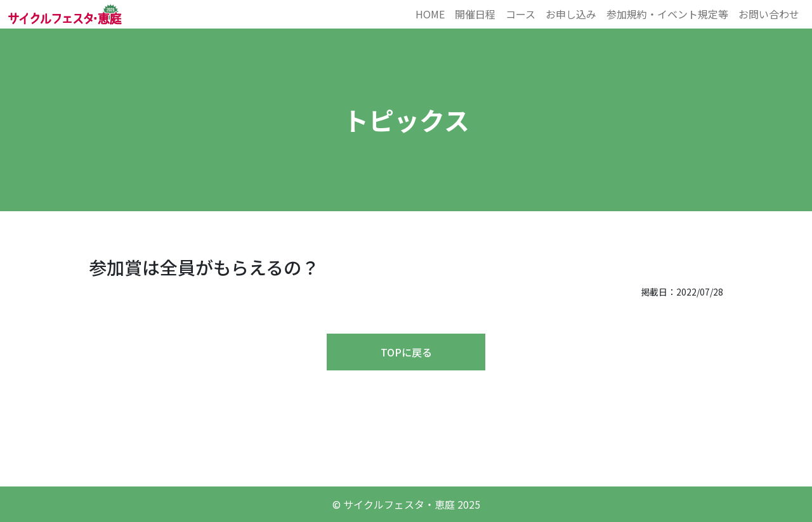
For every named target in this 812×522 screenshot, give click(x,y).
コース (521, 14)
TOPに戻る (406, 352)
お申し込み (571, 14)
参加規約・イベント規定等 (667, 14)
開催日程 (475, 14)
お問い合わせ (769, 14)
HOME (430, 14)
